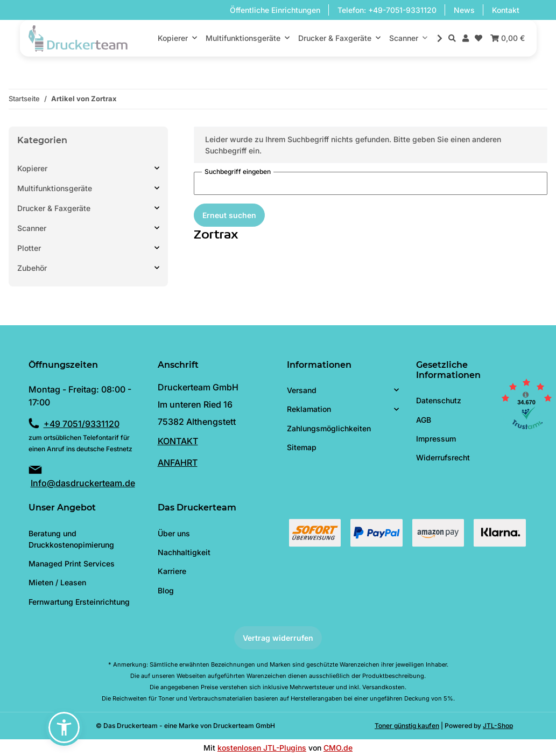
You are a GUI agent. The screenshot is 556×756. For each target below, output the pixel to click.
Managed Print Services (72, 563)
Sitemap (302, 447)
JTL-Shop (498, 726)
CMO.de (338, 748)
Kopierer (32, 168)
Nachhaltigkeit (184, 552)
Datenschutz (439, 400)
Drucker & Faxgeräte (54, 208)
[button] (452, 38)
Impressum (436, 439)
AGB (424, 420)
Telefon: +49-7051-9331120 (387, 10)
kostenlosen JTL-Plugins (262, 748)
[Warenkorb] (506, 38)
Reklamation (309, 409)
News (464, 10)
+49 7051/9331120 (82, 424)
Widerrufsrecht (443, 457)
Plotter (29, 248)
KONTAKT (178, 441)
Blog (166, 590)
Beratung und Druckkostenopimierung (71, 539)
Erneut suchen (229, 215)
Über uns (174, 533)
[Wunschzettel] (478, 38)
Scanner (32, 228)
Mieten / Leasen (57, 582)
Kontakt (506, 10)
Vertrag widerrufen (278, 638)
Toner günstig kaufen (407, 726)
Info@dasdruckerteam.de (83, 483)
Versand (302, 390)
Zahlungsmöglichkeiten (329, 428)
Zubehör (32, 268)
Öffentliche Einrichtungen (275, 10)
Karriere (172, 571)
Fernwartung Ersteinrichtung (79, 602)
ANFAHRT (178, 463)
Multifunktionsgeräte (55, 188)
